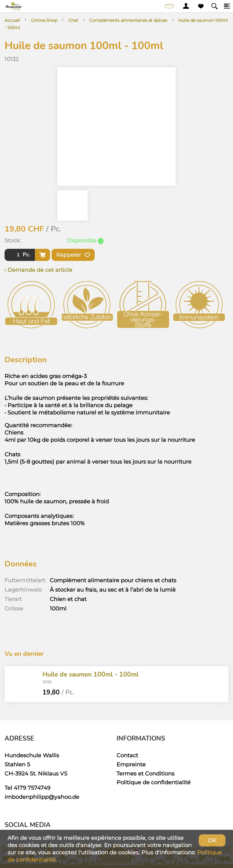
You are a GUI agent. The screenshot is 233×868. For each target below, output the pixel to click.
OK (212, 840)
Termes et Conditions (145, 773)
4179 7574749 (32, 788)
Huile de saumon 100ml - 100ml (91, 674)
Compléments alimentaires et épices (128, 20)
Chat (73, 20)
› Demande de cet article (38, 270)
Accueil (12, 20)
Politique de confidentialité (154, 782)
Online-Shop (44, 20)
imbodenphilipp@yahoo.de (42, 797)
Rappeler (73, 255)
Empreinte (131, 764)
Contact (127, 755)
